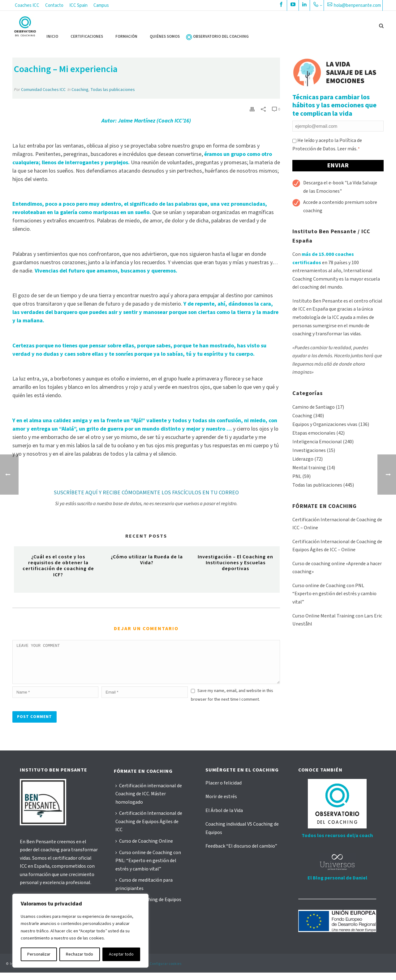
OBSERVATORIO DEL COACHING (221, 37)
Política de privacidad (93, 971)
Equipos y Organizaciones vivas (325, 424)
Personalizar (39, 954)
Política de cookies (131, 971)
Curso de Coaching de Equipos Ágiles (148, 911)
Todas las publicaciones (113, 90)
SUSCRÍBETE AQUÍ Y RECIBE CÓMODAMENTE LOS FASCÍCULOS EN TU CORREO (146, 493)
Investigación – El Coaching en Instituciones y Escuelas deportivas (235, 563)
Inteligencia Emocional (317, 442)
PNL (297, 476)
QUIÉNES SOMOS (165, 37)
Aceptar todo (121, 954)
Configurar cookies (166, 971)
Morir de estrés (221, 804)
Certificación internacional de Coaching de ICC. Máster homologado (149, 801)
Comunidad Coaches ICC (43, 90)
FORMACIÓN (126, 37)
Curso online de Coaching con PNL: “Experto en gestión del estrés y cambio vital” (148, 868)
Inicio (52, 37)
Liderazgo (303, 459)
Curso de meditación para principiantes (144, 892)
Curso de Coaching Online (144, 849)
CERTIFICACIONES (87, 37)
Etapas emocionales (314, 433)
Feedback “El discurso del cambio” (241, 853)
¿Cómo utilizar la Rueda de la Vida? (147, 560)
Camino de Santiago (314, 407)
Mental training (309, 468)
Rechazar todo (80, 954)
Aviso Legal (61, 971)
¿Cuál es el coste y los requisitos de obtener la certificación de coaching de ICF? (58, 566)
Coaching (80, 90)
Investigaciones (309, 450)
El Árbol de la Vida (224, 818)
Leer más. (347, 149)
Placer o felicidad (224, 790)
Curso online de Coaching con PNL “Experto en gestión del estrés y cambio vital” (334, 594)
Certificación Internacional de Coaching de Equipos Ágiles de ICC (149, 829)
